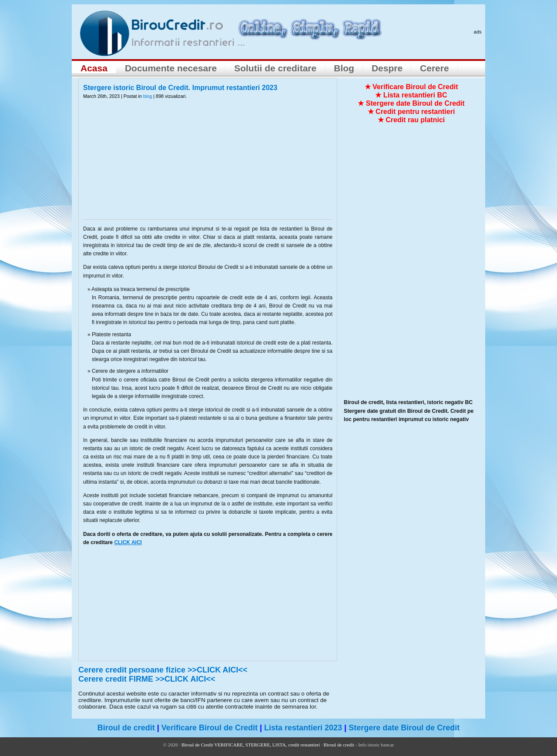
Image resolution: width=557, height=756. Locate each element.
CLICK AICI (128, 542)
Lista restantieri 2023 (303, 728)
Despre (387, 68)
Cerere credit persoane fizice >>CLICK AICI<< (163, 670)
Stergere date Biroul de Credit (404, 728)
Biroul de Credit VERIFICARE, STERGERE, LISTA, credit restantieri (251, 745)
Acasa (94, 68)
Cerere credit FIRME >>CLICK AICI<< (147, 679)
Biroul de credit (126, 728)
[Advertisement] (208, 165)
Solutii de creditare (275, 68)
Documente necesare (171, 68)
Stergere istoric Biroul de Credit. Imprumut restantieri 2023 (180, 88)
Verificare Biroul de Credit (210, 728)
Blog (344, 68)
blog (148, 96)
